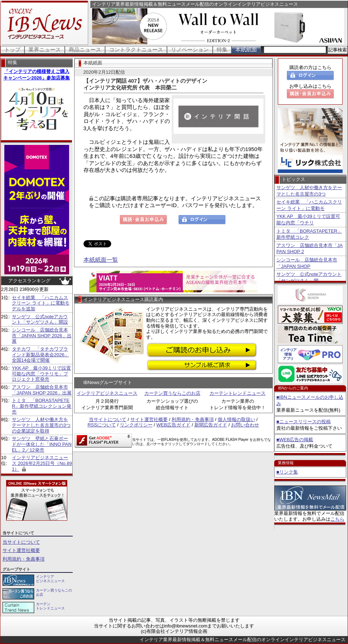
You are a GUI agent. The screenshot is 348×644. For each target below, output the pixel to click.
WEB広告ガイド (174, 425)
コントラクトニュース (136, 49)
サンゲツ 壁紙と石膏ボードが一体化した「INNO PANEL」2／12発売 (42, 444)
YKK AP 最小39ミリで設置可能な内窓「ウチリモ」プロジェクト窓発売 (41, 374)
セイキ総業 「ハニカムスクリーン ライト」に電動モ (309, 205)
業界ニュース (45, 49)
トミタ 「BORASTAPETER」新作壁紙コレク (309, 234)
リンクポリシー (136, 425)
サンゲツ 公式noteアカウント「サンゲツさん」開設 (40, 319)
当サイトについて (21, 542)
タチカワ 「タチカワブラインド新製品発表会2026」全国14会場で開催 (40, 355)
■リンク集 (287, 472)
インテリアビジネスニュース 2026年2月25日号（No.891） (42, 463)
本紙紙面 (246, 49)
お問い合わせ (245, 425)
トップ (12, 49)
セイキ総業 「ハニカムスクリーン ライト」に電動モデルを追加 (41, 303)
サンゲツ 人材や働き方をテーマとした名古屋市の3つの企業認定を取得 (41, 425)
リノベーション (190, 49)
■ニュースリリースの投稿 (304, 422)
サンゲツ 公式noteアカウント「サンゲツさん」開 (309, 277)
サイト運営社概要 (21, 550)
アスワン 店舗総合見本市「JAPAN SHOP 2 (309, 249)
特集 (222, 49)
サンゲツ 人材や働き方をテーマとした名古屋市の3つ (309, 191)
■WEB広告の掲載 (295, 440)
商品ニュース (85, 49)
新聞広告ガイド (211, 425)
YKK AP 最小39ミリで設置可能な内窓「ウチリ (308, 220)
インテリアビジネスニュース (107, 393)
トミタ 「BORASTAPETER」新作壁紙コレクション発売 (42, 406)
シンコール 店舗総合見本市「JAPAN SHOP (307, 263)
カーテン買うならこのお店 (172, 393)
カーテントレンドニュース (238, 393)
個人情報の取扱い (236, 419)
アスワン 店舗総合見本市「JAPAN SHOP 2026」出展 (42, 390)
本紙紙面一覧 (101, 260)
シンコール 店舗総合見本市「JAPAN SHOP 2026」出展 (42, 335)
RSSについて (102, 425)
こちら (337, 519)
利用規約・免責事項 (24, 559)
